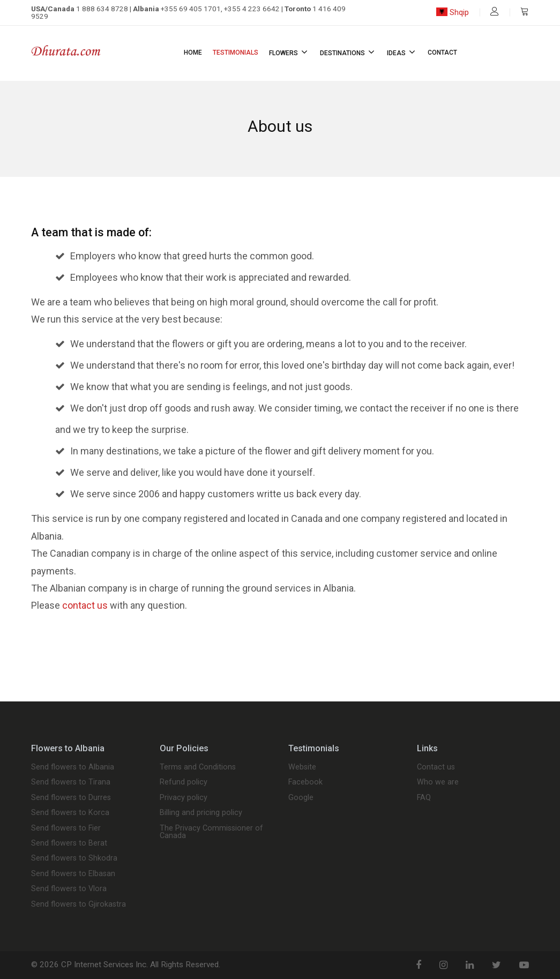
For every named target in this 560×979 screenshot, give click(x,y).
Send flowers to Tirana (71, 782)
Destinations (348, 52)
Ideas (402, 52)
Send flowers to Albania (73, 767)
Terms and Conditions (198, 767)
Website (302, 767)
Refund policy (184, 782)
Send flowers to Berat (69, 843)
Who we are (438, 782)
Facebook (305, 782)
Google (301, 798)
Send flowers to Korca (70, 813)
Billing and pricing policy (201, 813)
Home (193, 53)
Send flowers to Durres (71, 798)
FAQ (424, 798)
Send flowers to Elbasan (73, 874)
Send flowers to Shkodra (74, 858)
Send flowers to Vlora (69, 889)
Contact (442, 53)
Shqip (453, 13)
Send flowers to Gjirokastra (79, 905)
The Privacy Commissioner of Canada (211, 832)
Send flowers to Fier (66, 828)
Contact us (436, 767)
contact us (85, 605)
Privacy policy (184, 798)
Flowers (289, 52)
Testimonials (236, 53)
